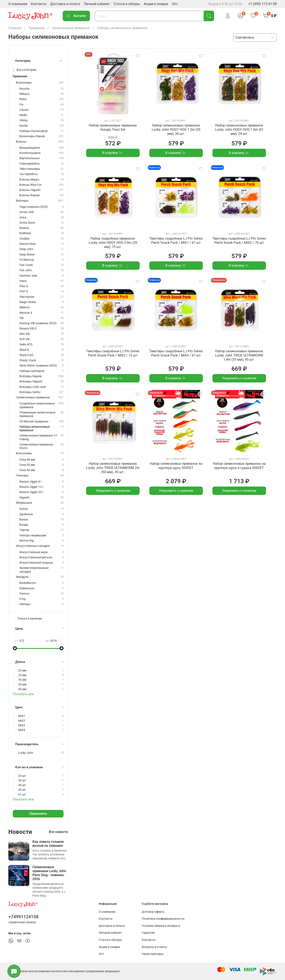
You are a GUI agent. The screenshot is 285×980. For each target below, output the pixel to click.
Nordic (24, 126)
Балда (24, 525)
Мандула (22, 577)
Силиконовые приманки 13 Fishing (38, 437)
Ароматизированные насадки (34, 570)
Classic (24, 110)
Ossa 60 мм (27, 470)
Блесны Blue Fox (31, 185)
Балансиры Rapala (32, 136)
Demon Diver (28, 244)
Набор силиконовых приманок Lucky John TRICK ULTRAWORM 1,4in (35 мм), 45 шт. (239, 355)
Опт (175, 4)
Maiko (23, 115)
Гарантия (148, 933)
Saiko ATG (26, 344)
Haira (23, 281)
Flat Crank (26, 265)
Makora (24, 307)
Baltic (23, 99)
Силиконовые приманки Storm (36, 446)
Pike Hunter (27, 297)
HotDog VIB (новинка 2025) (38, 323)
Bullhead (25, 233)
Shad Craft (26, 355)
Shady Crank (28, 360)
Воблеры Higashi (31, 382)
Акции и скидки (156, 4)
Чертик (24, 530)
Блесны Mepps (29, 180)
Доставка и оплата (65, 4)
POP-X (24, 291)
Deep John (26, 249)
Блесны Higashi (30, 190)
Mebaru (24, 94)
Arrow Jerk (27, 212)
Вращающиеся (30, 148)
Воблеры (22, 201)
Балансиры (24, 83)
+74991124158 (23, 917)
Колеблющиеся (30, 153)
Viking (23, 120)
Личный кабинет (97, 4)
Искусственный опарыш (36, 563)
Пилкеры (22, 476)
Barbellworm (28, 583)
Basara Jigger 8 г (31, 482)
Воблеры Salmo (30, 392)
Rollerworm (27, 588)
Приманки (36, 28)
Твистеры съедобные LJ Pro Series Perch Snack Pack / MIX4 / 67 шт (176, 353)
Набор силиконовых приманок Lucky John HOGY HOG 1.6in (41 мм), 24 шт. (239, 130)
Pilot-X (24, 286)
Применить (38, 814)
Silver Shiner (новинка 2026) (38, 366)
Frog (22, 599)
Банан (24, 520)
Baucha (24, 89)
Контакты (39, 4)
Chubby (24, 239)
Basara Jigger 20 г (31, 492)
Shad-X (24, 350)
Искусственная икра (34, 552)
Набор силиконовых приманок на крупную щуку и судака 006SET (239, 466)
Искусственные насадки (33, 546)
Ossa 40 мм (27, 460)
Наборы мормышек (33, 535)
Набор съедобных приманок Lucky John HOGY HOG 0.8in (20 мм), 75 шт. (113, 243)
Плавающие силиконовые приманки (37, 414)
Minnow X (26, 313)
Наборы (25, 604)
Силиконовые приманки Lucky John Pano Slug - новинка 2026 (49, 873)
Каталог (76, 16)
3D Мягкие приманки (34, 422)
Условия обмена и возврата (161, 926)
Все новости (58, 832)
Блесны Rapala (30, 195)
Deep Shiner (27, 255)
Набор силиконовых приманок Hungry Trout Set (113, 127)
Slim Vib (25, 334)
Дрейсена (26, 514)
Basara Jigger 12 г (31, 487)
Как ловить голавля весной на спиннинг (48, 844)
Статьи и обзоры (127, 4)
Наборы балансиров (34, 131)
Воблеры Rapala (31, 376)
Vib (22, 318)
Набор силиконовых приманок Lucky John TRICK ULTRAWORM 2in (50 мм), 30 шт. (113, 468)
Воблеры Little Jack (33, 387)
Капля (24, 509)
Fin (21, 105)
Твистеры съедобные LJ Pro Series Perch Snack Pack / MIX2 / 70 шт (239, 241)
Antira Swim (27, 223)
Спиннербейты (30, 164)
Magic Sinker (28, 302)
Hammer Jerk (28, 276)
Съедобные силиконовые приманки (37, 405)
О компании (18, 4)
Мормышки (24, 503)
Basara (24, 228)
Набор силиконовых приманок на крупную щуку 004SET (176, 466)
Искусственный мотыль (36, 557)
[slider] (15, 648)
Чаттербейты (29, 174)
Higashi (24, 498)
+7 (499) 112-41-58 (263, 4)
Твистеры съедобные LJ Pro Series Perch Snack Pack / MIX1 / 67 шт (176, 241)
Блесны (21, 142)
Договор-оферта (153, 912)
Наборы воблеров (32, 371)
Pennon (24, 594)
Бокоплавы (24, 453)
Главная (15, 28)
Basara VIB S (28, 329)
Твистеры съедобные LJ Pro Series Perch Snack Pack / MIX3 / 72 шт (113, 353)
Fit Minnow (27, 260)
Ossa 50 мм (27, 465)
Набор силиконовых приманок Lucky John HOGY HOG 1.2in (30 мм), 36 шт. (176, 130)
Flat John (26, 270)
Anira (23, 218)
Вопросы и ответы (154, 947)
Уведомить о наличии (239, 378)
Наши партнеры (153, 954)
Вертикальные (29, 158)
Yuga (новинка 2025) (34, 207)
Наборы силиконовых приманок (35, 429)
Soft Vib (25, 339)
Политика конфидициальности (163, 919)
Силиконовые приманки (71, 28)
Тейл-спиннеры (30, 169)
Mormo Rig (27, 541)
